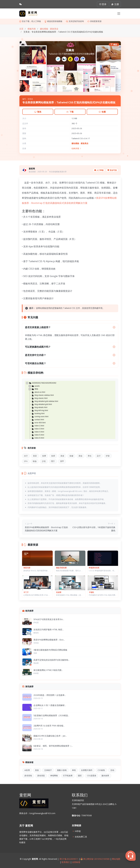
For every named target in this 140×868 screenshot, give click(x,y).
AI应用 (27, 770)
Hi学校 (78, 831)
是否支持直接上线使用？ (71, 327)
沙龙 (44, 461)
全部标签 (76, 862)
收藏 (102, 112)
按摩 (44, 456)
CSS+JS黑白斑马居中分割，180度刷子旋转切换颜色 (94, 529)
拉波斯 (59, 592)
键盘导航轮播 (61, 568)
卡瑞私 (91, 592)
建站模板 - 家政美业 (80, 143)
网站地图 (116, 859)
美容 (35, 456)
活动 (112, 770)
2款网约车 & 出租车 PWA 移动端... (49, 726)
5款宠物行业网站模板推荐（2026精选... (51, 715)
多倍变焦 (28, 776)
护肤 (108, 456)
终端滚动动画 (94, 568)
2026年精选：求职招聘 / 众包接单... (50, 695)
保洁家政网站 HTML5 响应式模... (48, 670)
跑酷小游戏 (62, 770)
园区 (80, 776)
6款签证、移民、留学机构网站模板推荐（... (53, 746)
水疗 (26, 456)
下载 (70, 112)
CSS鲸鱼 (101, 770)
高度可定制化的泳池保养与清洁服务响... (51, 660)
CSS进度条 (92, 776)
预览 (38, 112)
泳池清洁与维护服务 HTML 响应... (49, 629)
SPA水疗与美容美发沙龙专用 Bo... (49, 619)
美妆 (80, 456)
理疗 (53, 461)
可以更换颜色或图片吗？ (70, 347)
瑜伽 (35, 461)
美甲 (62, 461)
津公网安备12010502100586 (95, 859)
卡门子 (26, 592)
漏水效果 (105, 776)
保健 (71, 456)
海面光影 (27, 568)
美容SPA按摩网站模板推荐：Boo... (49, 640)
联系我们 (66, 862)
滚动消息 (41, 776)
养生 (90, 456)
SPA (26, 461)
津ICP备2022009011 (69, 859)
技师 (53, 456)
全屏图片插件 (87, 770)
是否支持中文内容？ (70, 355)
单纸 (74, 770)
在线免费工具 (81, 837)
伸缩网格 (54, 776)
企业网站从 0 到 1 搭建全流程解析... (50, 705)
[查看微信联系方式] (20, 4)
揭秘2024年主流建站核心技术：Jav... (50, 736)
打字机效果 (68, 776)
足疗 (99, 456)
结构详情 (76, 148)
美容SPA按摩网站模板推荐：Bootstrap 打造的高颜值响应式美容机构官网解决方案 (46, 529)
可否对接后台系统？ (70, 363)
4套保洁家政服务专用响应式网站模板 (50, 650)
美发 (62, 456)
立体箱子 (48, 770)
